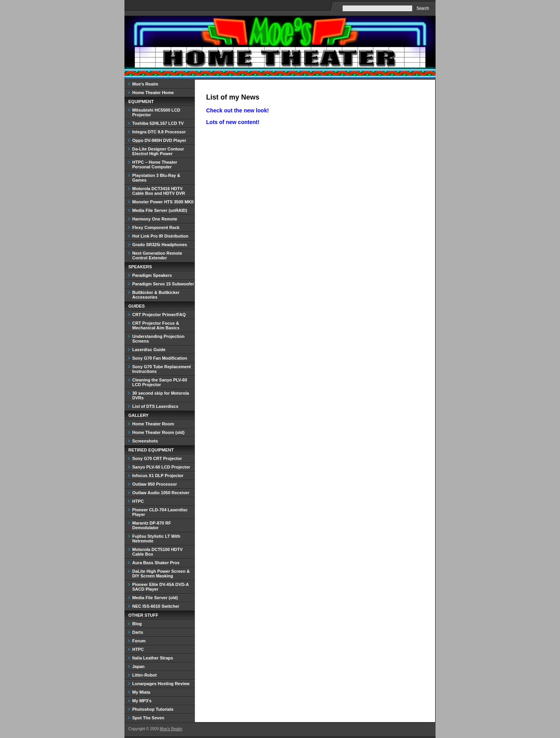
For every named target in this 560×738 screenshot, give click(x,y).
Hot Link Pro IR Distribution (160, 236)
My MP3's (142, 701)
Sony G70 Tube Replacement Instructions (162, 369)
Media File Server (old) (155, 598)
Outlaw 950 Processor (155, 484)
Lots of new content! (233, 122)
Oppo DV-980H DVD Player (159, 140)
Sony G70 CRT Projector (157, 458)
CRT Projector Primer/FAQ (159, 315)
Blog (137, 624)
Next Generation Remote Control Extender (157, 255)
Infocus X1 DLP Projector (158, 476)
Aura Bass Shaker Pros (156, 563)
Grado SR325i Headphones (160, 245)
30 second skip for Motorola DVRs (161, 395)
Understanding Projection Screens (158, 339)
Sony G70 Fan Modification (160, 358)
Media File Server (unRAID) (160, 210)
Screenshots (145, 441)
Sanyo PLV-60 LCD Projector (161, 467)
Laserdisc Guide (149, 350)
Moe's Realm (145, 84)
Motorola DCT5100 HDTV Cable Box (157, 552)
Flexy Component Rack (156, 227)
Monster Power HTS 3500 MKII (163, 202)
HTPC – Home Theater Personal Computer (155, 164)
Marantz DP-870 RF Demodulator (152, 525)
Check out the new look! (237, 110)
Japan (138, 666)
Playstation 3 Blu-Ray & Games (156, 178)
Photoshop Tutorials (153, 709)
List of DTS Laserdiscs (155, 406)
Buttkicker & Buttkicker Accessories (156, 295)
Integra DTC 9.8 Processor (159, 132)
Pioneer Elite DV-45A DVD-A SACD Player (161, 587)
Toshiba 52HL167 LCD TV (158, 123)
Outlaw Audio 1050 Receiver (161, 493)
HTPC (138, 501)
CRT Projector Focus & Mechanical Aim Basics (156, 325)
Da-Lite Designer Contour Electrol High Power (158, 151)
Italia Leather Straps (153, 658)
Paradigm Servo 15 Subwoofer (163, 284)
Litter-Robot (144, 675)
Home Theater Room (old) (158, 432)
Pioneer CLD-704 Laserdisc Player (160, 512)
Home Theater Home (153, 93)
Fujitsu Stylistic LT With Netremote (156, 539)
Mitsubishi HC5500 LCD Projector (156, 112)
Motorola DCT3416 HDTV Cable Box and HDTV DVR (159, 191)
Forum (139, 641)
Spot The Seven (148, 718)
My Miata (141, 692)
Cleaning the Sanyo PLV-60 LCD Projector (160, 382)
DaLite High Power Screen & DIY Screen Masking (161, 574)
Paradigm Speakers (152, 275)
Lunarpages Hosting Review (161, 684)
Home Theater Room (153, 424)
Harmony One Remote (155, 219)
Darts (138, 632)
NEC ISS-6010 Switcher (156, 606)
